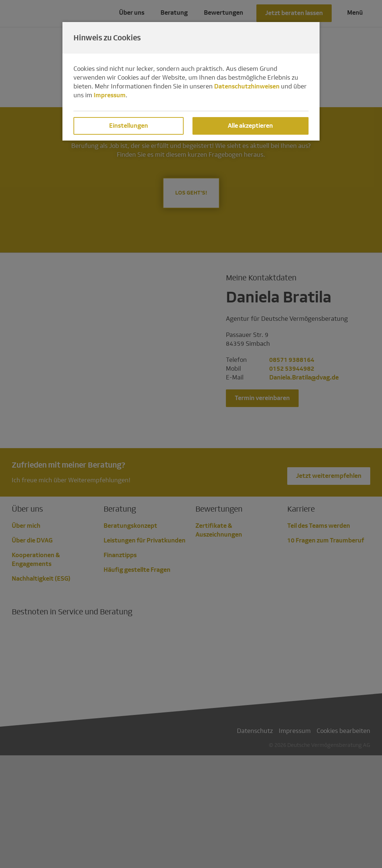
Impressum (110, 95)
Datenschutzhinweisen (247, 86)
